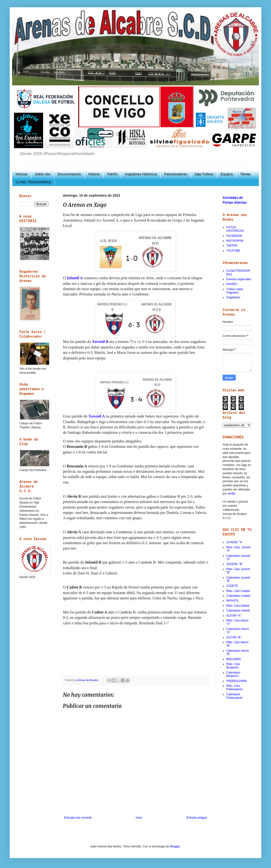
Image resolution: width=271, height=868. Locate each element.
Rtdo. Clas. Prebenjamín (234, 688)
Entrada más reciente (78, 818)
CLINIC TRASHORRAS (34, 182)
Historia (94, 174)
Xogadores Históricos (141, 174)
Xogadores (233, 297)
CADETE (232, 586)
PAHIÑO (232, 284)
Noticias (22, 174)
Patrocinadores (176, 174)
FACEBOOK (234, 236)
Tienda (245, 174)
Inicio (139, 818)
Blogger (175, 846)
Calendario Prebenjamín (234, 696)
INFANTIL (233, 601)
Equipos (227, 174)
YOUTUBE (233, 251)
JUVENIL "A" (235, 542)
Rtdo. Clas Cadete (238, 591)
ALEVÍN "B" (234, 637)
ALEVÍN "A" (234, 616)
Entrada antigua (197, 818)
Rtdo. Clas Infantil (238, 606)
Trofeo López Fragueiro (235, 291)
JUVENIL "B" (235, 564)
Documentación (69, 174)
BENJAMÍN (234, 659)
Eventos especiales (239, 279)
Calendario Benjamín (233, 674)
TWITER (232, 246)
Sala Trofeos (204, 174)
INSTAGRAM (235, 241)
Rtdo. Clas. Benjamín (233, 666)
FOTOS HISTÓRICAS (235, 229)
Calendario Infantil (238, 611)
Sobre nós (43, 174)
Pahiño (112, 174)
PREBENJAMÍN (237, 681)
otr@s (232, 494)
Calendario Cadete (238, 596)
